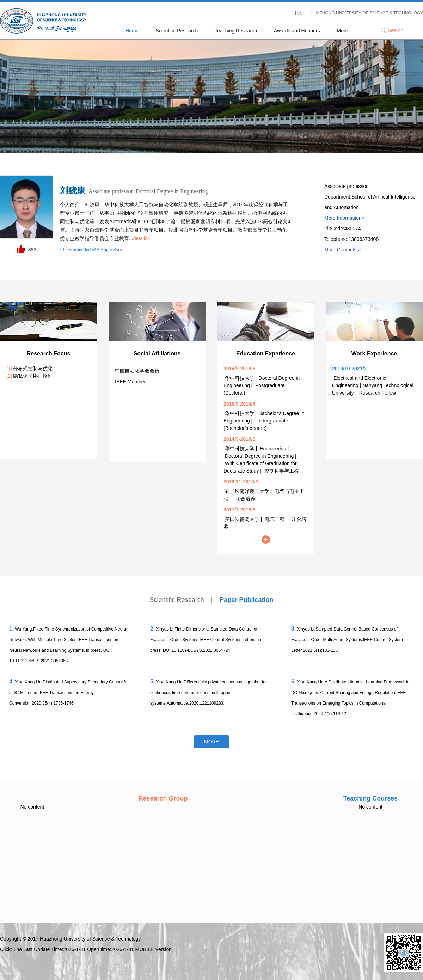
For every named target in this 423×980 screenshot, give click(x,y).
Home (132, 31)
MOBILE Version (154, 949)
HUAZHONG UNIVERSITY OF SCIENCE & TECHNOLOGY (367, 13)
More (343, 31)
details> (142, 238)
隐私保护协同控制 (29, 376)
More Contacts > (342, 250)
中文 (298, 13)
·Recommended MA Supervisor (91, 250)
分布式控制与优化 (29, 369)
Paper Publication (246, 600)
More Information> (344, 218)
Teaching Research (236, 31)
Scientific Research (177, 31)
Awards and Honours (297, 31)
